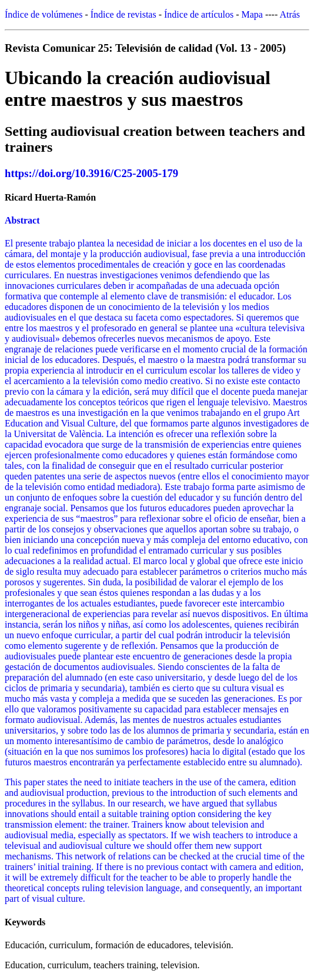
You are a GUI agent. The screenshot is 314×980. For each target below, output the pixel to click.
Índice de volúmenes (44, 14)
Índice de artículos (199, 14)
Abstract (22, 220)
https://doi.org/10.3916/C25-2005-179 (91, 173)
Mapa (252, 14)
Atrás (290, 14)
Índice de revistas (123, 14)
